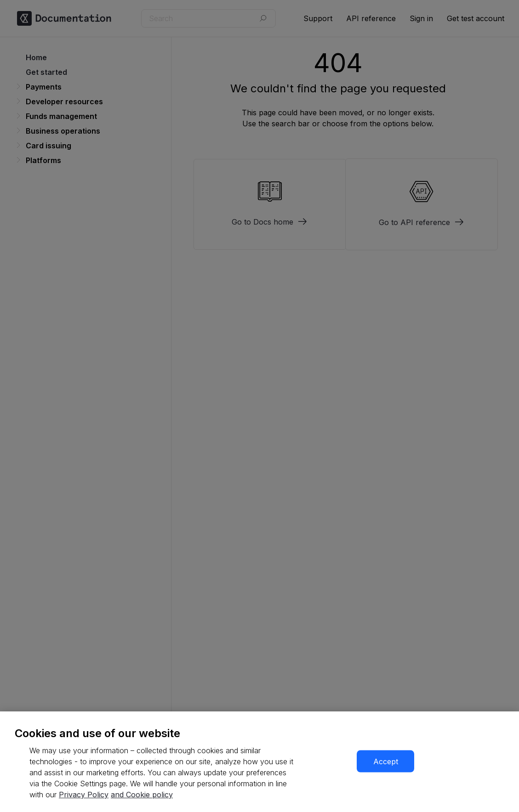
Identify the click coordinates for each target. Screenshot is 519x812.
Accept (386, 761)
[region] (259, 762)
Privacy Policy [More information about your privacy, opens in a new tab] (84, 795)
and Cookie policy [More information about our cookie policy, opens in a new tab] (142, 795)
